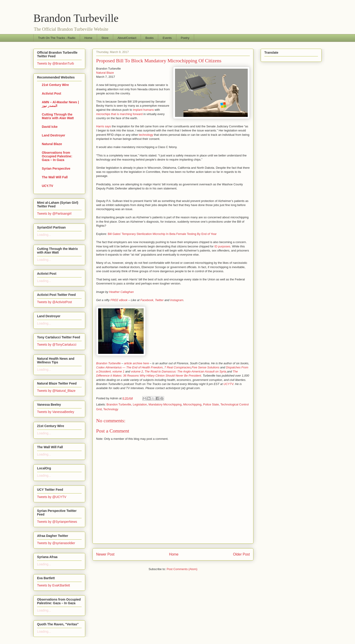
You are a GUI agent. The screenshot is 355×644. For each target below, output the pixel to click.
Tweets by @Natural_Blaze (56, 391)
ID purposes (222, 246)
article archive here (137, 363)
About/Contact (127, 38)
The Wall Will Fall (55, 177)
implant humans (143, 110)
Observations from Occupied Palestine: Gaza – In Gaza (57, 156)
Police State (211, 404)
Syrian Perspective (56, 169)
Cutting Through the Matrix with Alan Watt (58, 116)
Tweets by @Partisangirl (54, 214)
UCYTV (229, 384)
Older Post (241, 554)
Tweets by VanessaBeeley (56, 412)
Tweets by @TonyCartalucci (57, 345)
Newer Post (105, 554)
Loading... (44, 235)
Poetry (185, 38)
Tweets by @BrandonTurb (55, 63)
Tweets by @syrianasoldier (56, 543)
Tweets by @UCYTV (52, 497)
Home (89, 38)
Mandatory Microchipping (165, 404)
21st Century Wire (55, 85)
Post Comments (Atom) (182, 569)
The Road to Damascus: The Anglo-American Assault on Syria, (186, 371)
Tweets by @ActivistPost (54, 302)
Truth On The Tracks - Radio (57, 38)
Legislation (140, 404)
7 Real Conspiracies (177, 367)
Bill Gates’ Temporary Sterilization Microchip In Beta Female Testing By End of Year (162, 234)
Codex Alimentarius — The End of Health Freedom (129, 367)
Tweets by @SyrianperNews (57, 522)
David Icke (50, 127)
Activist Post (51, 93)
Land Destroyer (54, 135)
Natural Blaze (105, 73)
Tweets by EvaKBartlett (54, 585)
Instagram (177, 300)
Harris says (104, 126)
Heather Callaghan (121, 292)
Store (105, 38)
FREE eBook (119, 300)
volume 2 (137, 371)
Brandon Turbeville (76, 18)
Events (167, 38)
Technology (111, 409)
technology (146, 135)
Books (150, 38)
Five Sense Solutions (205, 367)
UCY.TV (47, 186)
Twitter (159, 300)
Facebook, (147, 300)
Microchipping (192, 404)
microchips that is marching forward (119, 114)
